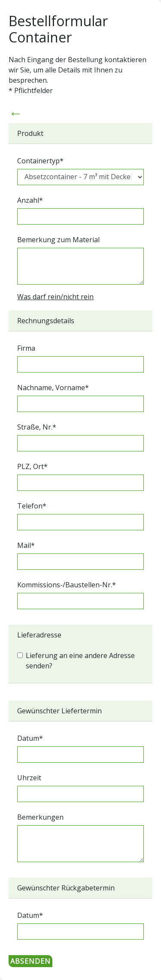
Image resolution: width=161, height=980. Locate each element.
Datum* (30, 738)
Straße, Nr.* (37, 427)
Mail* (26, 545)
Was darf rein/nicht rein (55, 297)
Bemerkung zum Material (58, 240)
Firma (26, 348)
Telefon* (32, 506)
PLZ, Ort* (32, 466)
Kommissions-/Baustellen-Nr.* (67, 585)
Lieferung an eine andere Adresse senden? (80, 661)
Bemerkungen (40, 817)
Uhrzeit (29, 778)
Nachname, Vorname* (53, 388)
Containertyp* (40, 161)
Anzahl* (30, 200)
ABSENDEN (30, 961)
